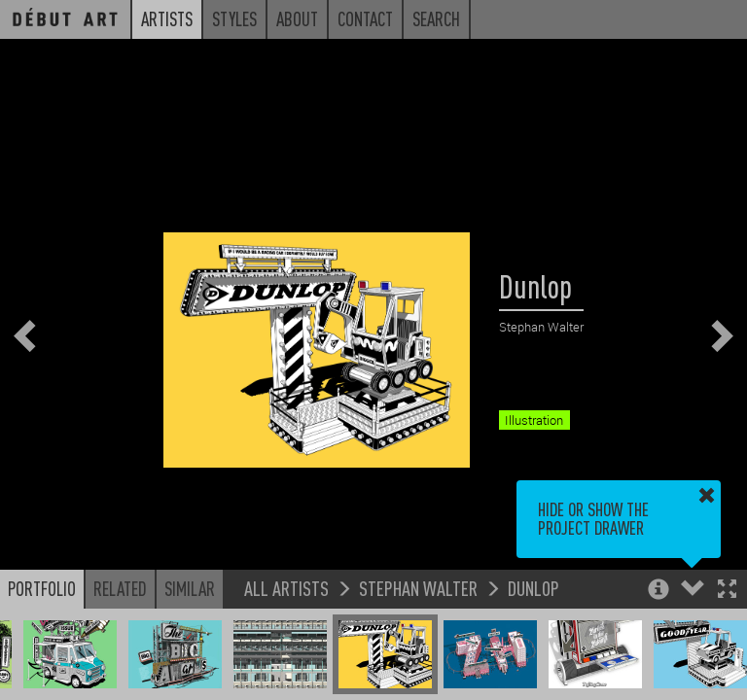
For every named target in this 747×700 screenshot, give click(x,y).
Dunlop (534, 588)
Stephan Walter (418, 588)
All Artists (286, 588)
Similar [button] (190, 588)
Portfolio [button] (42, 588)
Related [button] (120, 588)
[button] (727, 591)
